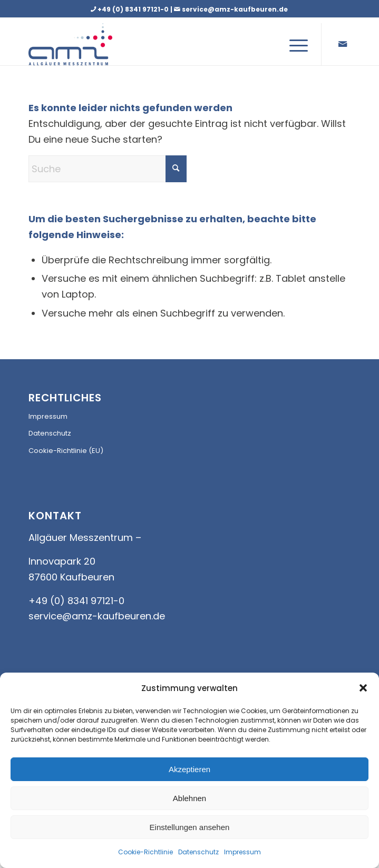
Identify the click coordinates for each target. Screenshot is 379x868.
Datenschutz (198, 852)
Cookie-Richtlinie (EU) (66, 451)
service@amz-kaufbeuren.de (235, 9)
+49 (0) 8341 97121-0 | (140, 9)
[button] (363, 688)
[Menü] (293, 44)
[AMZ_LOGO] (81, 44)
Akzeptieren (190, 769)
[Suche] (108, 169)
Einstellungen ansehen (190, 827)
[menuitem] (293, 44)
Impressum (242, 852)
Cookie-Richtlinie (145, 852)
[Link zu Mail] (343, 44)
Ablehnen (190, 798)
